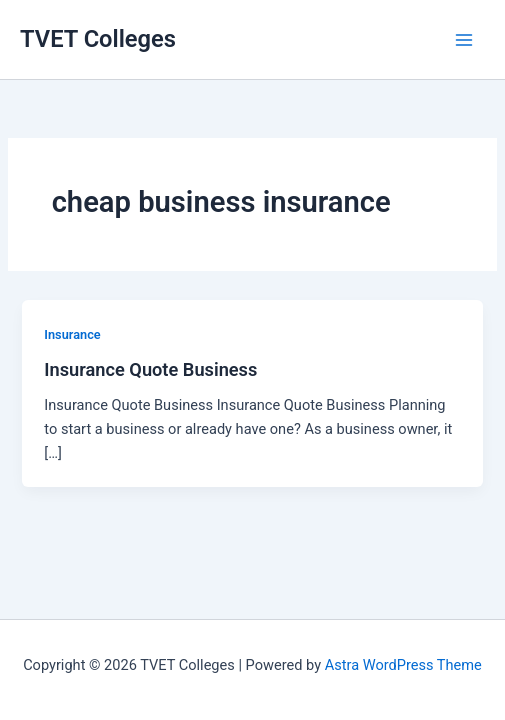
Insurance (72, 334)
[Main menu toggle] (464, 40)
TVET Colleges (98, 39)
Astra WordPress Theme (403, 665)
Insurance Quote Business (150, 369)
